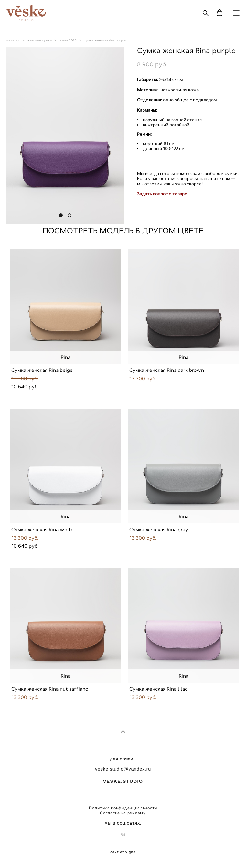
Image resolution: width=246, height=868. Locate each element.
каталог (13, 40)
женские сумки (39, 40)
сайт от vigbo (123, 852)
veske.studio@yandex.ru (123, 769)
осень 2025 (68, 40)
